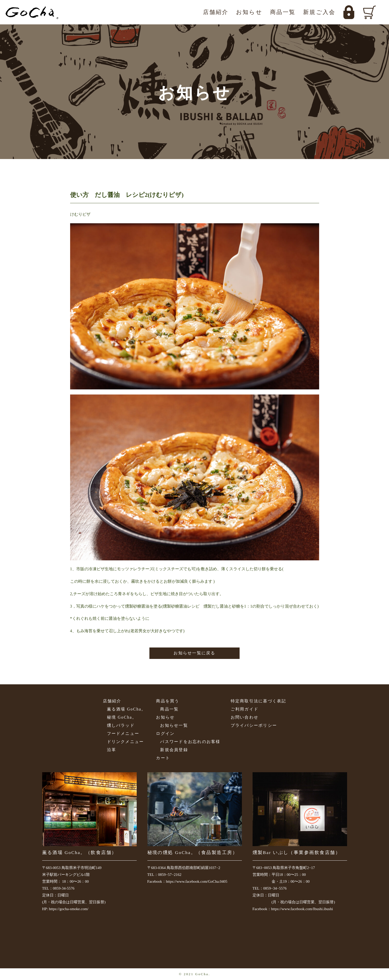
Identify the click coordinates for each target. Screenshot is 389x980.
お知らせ (249, 12)
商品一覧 (283, 12)
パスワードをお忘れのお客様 (190, 742)
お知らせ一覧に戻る (194, 653)
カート (163, 758)
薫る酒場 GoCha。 (127, 709)
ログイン (165, 733)
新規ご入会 (319, 12)
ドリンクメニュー (126, 742)
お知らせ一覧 (174, 725)
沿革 (112, 750)
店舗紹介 (216, 12)
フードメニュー (123, 733)
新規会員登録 (174, 750)
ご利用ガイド (245, 709)
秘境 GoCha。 (122, 717)
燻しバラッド (121, 725)
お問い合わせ (245, 717)
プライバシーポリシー (254, 725)
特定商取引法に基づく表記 (259, 701)
